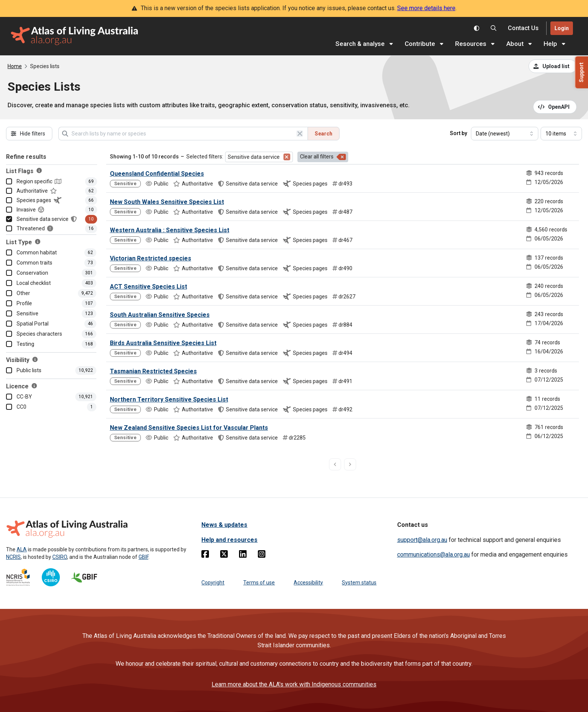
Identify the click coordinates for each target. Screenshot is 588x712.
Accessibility (308, 583)
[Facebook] (205, 555)
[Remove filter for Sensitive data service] (287, 157)
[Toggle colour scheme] (477, 28)
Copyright (213, 583)
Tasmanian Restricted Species (153, 371)
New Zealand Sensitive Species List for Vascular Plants (189, 428)
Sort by (459, 133)
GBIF (143, 557)
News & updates (224, 525)
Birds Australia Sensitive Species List (163, 343)
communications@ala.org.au (433, 555)
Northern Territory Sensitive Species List (169, 399)
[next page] (350, 464)
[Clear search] (300, 134)
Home (15, 66)
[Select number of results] (561, 134)
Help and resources (229, 540)
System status (359, 583)
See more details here (426, 8)
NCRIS (13, 557)
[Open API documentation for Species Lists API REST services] (555, 107)
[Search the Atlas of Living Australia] (494, 28)
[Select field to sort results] (505, 134)
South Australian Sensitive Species (160, 315)
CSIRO (60, 557)
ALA (22, 549)
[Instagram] (262, 555)
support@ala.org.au (422, 540)
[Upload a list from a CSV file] (553, 66)
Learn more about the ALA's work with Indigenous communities (294, 684)
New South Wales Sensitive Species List (167, 202)
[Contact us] (523, 28)
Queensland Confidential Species (157, 174)
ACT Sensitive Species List (149, 287)
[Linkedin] (243, 555)
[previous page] (335, 464)
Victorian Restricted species (151, 258)
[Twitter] (224, 555)
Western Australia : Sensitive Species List (170, 230)
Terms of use (259, 583)
